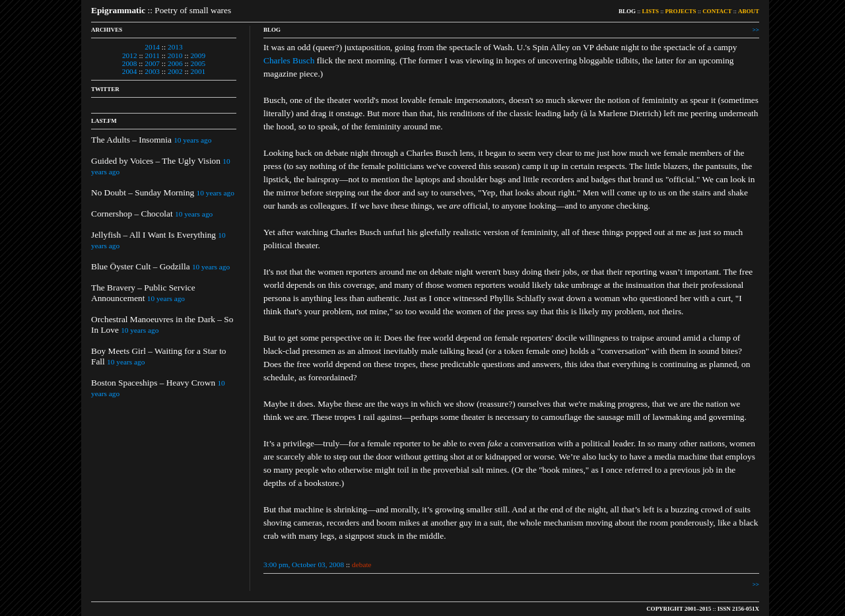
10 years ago (192, 140)
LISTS (651, 11)
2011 (152, 55)
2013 (175, 47)
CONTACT (717, 11)
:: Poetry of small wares (161, 10)
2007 (152, 63)
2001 (198, 71)
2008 (130, 63)
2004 (130, 71)
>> (756, 30)
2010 (175, 55)
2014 (152, 47)
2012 (130, 55)
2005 (198, 63)
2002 (175, 71)
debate (362, 565)
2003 (152, 71)
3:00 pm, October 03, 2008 (304, 565)
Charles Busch (289, 60)
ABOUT (749, 11)
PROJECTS (681, 11)
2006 (175, 63)
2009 (198, 55)
